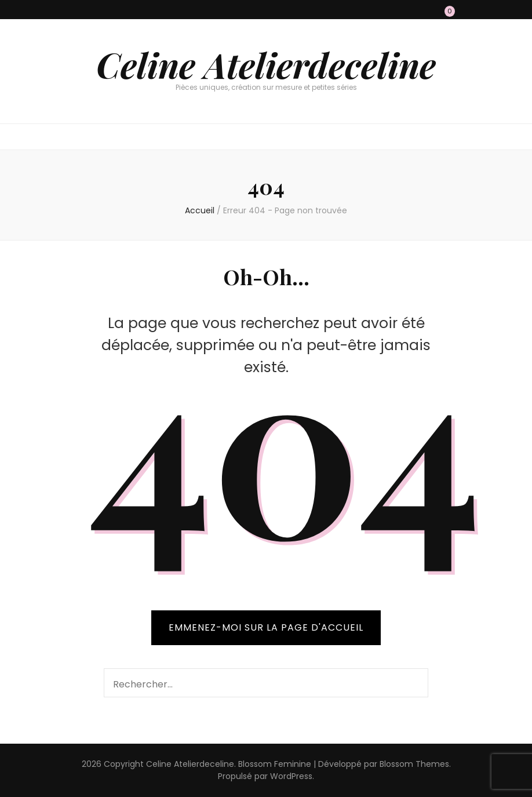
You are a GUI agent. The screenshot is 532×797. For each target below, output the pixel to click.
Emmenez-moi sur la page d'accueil (266, 627)
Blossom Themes (414, 764)
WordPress (291, 776)
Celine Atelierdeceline (266, 64)
